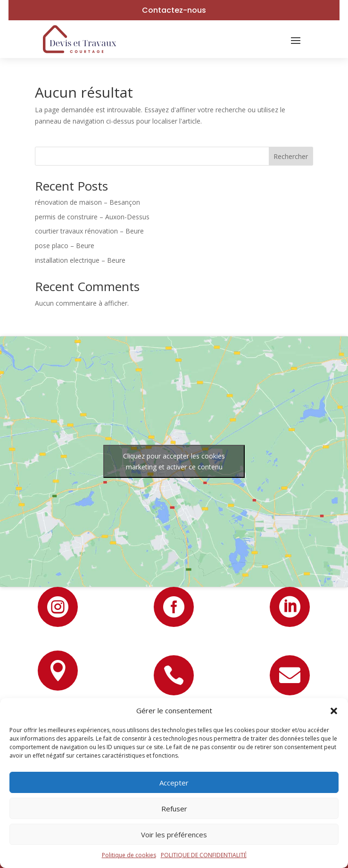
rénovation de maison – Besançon (87, 202)
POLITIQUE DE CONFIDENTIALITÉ (204, 855)
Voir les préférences (174, 835)
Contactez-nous (174, 10)
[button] (334, 711)
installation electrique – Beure (80, 260)
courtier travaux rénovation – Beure (89, 231)
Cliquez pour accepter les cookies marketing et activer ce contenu (174, 461)
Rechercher (291, 156)
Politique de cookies (129, 855)
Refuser (174, 809)
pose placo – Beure (65, 246)
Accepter (174, 783)
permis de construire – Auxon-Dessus (92, 217)
